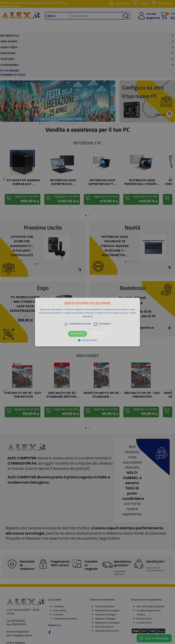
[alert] (87, 322)
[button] (87, 322)
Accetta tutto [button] (77, 334)
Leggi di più (88, 316)
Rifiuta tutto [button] (98, 334)
